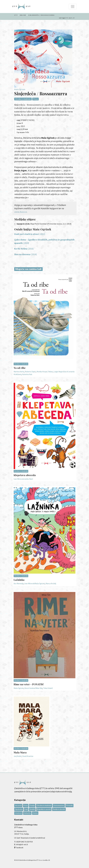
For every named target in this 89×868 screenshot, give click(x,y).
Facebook (19, 847)
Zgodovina (19, 809)
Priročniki (69, 805)
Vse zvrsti (18, 805)
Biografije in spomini (44, 809)
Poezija (32, 805)
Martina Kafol (19, 372)
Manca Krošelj (51, 584)
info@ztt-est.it (67, 18)
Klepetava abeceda (25, 475)
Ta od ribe (20, 368)
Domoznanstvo (59, 805)
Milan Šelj (39, 688)
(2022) (30, 234)
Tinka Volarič (48, 688)
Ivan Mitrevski (19, 479)
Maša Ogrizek (20, 89)
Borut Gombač (30, 688)
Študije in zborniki (59, 809)
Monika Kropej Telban (45, 372)
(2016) (24, 249)
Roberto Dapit (30, 372)
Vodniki (32, 809)
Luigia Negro (58, 372)
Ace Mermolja (19, 584)
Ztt (16, 15)
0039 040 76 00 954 (24, 842)
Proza (35, 99)
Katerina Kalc (27, 374)
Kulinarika (27, 813)
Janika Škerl (28, 479)
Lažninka (19, 580)
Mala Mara (20, 752)
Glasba (35, 813)
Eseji (26, 809)
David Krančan (28, 756)
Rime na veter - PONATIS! (29, 684)
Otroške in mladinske (23, 99)
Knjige (23, 15)
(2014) (25, 254)
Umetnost (18, 813)
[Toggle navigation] (73, 6)
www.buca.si (20, 212)
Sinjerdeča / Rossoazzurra (41, 15)
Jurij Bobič (18, 756)
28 (49, 860)
